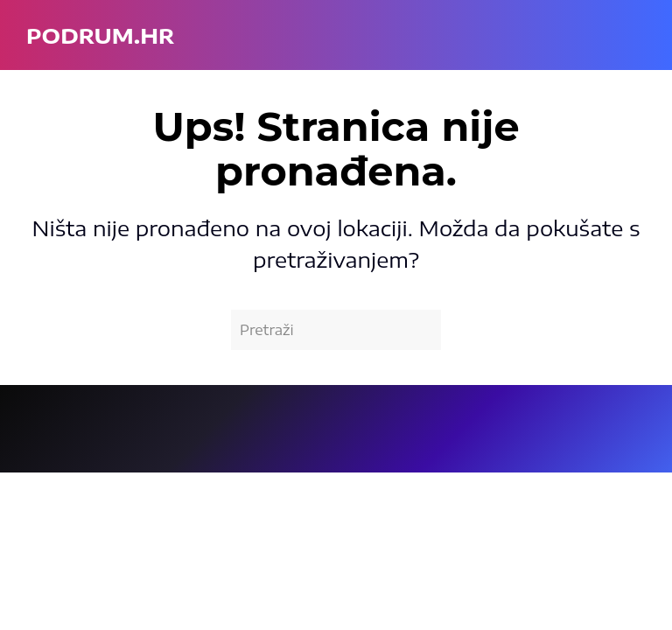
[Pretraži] (336, 330)
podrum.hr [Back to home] (100, 35)
